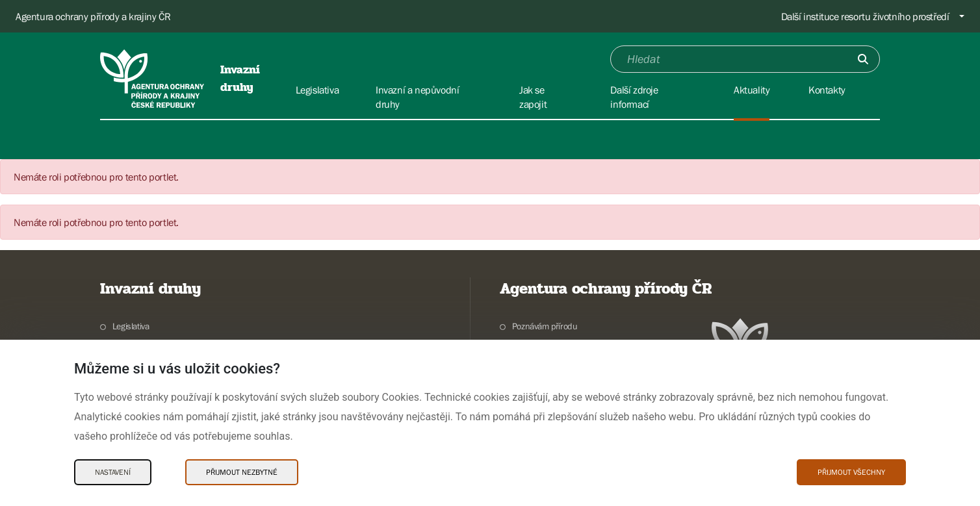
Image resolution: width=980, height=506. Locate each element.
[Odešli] (863, 59)
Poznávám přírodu (545, 326)
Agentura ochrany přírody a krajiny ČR (93, 16)
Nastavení (113, 472)
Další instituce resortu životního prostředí (865, 16)
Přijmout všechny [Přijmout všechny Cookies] (851, 472)
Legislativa (131, 326)
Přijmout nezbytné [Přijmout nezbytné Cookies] (242, 472)
